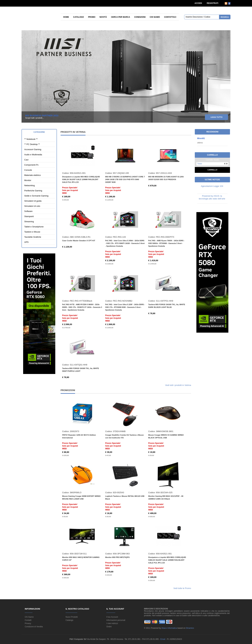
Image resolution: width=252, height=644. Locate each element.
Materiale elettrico (33, 175)
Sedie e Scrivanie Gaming (36, 196)
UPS (26, 242)
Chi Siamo (29, 617)
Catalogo (79, 17)
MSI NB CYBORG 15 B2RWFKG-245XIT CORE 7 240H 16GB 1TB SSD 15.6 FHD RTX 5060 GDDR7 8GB (125, 179)
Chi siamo (155, 17)
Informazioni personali (116, 620)
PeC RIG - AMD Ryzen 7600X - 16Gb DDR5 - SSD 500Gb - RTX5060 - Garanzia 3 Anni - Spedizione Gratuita (166, 243)
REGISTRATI (213, 3)
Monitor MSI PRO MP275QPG (117, 557)
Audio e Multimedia (33, 155)
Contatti (28, 620)
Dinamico (190, 628)
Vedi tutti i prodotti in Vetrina (178, 385)
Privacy (28, 623)
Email (163, 639)
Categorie (39, 132)
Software (28, 211)
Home (66, 17)
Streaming (29, 222)
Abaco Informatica (169, 628)
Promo (92, 17)
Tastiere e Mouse (32, 232)
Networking (29, 185)
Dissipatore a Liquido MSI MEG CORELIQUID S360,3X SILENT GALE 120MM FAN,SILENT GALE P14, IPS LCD (81, 179)
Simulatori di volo (32, 206)
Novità (103, 17)
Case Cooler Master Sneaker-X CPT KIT (79, 241)
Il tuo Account (112, 617)
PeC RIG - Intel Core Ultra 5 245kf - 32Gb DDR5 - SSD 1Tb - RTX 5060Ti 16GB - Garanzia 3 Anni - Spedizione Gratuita (125, 243)
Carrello (212, 170)
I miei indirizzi (112, 623)
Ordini (109, 627)
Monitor (28, 180)
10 (228, 63)
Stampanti (29, 216)
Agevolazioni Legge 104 (212, 186)
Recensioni (212, 132)
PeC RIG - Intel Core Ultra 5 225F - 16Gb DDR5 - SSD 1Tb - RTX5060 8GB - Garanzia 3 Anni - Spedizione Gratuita (125, 307)
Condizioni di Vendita (34, 627)
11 (228, 66)
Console (28, 170)
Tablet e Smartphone (34, 227)
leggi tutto (216, 118)
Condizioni (140, 17)
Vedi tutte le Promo (182, 588)
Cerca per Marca (121, 17)
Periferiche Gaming (33, 191)
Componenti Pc (31, 165)
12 (228, 69)
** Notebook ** (31, 139)
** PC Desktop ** (32, 144)
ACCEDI (198, 3)
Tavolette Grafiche (33, 237)
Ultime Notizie (212, 180)
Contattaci (170, 17)
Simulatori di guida (33, 201)
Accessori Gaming (33, 149)
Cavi (26, 160)
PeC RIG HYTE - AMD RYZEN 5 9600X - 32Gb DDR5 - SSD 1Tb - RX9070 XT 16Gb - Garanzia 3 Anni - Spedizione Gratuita (82, 307)
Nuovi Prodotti (72, 617)
